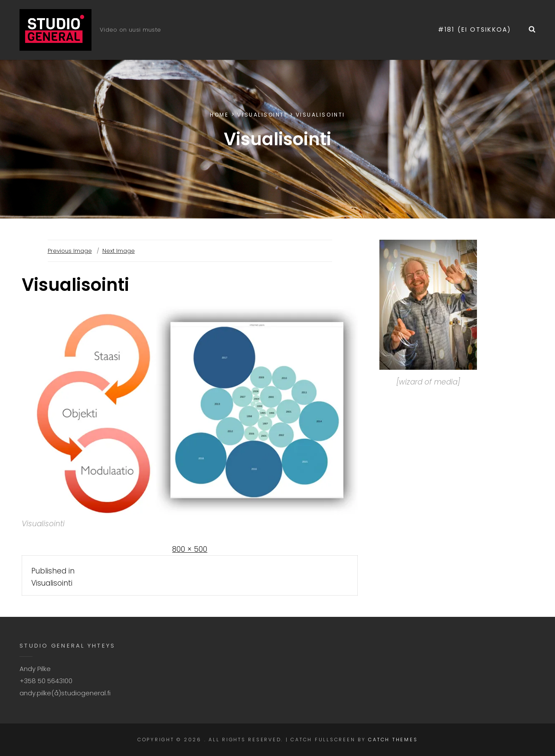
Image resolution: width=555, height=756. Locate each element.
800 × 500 (190, 549)
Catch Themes (393, 740)
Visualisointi (262, 115)
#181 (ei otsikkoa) (475, 29)
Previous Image (70, 251)
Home (219, 115)
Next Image (119, 251)
